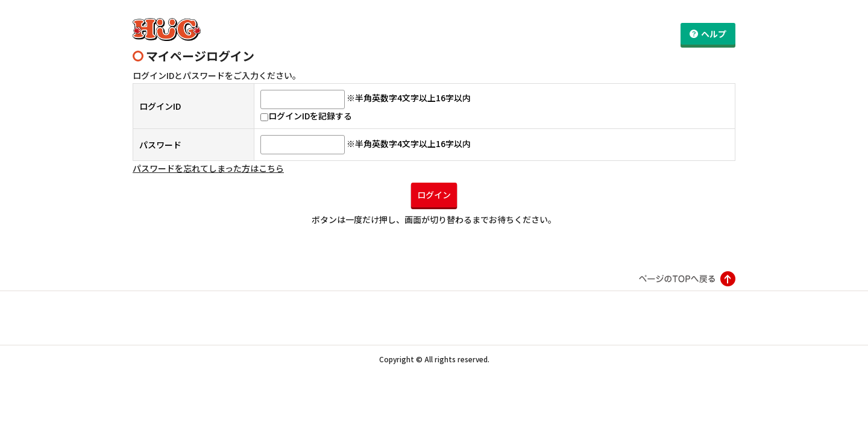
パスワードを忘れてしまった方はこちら (208, 162)
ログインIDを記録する (306, 110)
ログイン (434, 188)
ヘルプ (714, 34)
